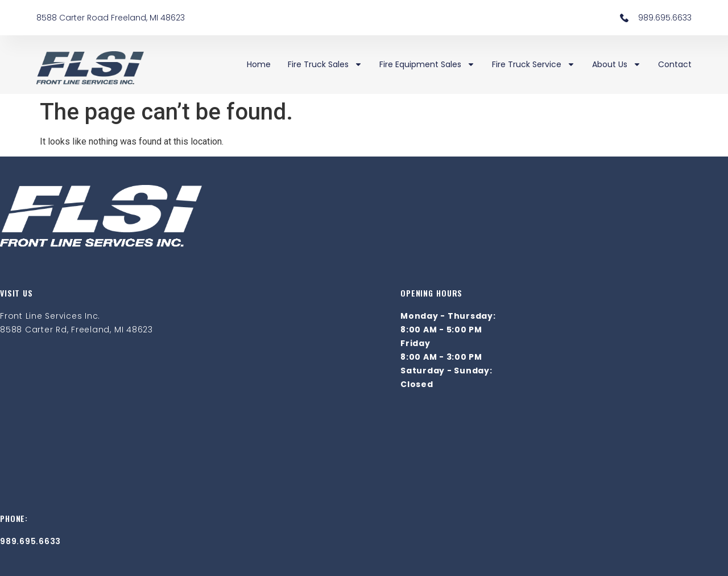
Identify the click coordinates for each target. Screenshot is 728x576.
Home (259, 64)
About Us (617, 64)
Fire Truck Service (533, 64)
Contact (675, 64)
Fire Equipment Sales (427, 64)
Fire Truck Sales (325, 64)
